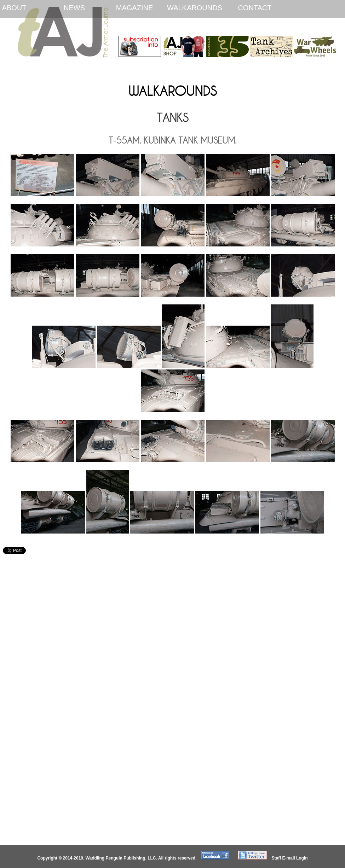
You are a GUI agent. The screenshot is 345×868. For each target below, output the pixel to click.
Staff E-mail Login (290, 858)
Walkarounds (195, 8)
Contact (255, 8)
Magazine (134, 8)
